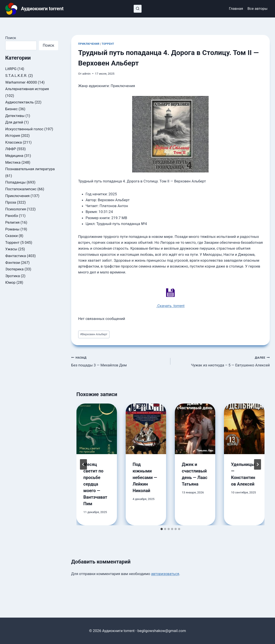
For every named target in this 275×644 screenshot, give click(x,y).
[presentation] (97, 429)
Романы (12, 229)
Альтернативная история (27, 89)
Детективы (15, 116)
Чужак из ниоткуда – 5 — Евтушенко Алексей (222, 361)
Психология (16, 209)
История (13, 136)
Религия (12, 222)
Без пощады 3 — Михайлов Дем (119, 361)
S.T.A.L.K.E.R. (16, 76)
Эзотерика (14, 269)
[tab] (162, 529)
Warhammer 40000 (21, 82)
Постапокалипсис (21, 189)
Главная (236, 9)
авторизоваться (165, 574)
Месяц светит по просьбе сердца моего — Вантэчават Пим (95, 484)
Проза (11, 202)
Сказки (11, 236)
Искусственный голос (24, 129)
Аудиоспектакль (19, 102)
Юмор (10, 282)
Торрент (108, 44)
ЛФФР (11, 149)
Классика (14, 142)
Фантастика (16, 256)
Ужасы (11, 249)
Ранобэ (12, 216)
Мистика (13, 162)
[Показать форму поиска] (138, 9)
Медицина (14, 156)
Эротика (13, 276)
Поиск (11, 38)
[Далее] (258, 464)
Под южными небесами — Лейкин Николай (145, 477)
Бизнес (11, 109)
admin (86, 74)
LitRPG (11, 69)
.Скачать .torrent (170, 306)
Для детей (14, 122)
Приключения (89, 44)
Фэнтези (13, 263)
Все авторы (258, 9)
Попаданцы (15, 182)
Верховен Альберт (94, 334)
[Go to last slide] (83, 464)
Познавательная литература (30, 169)
